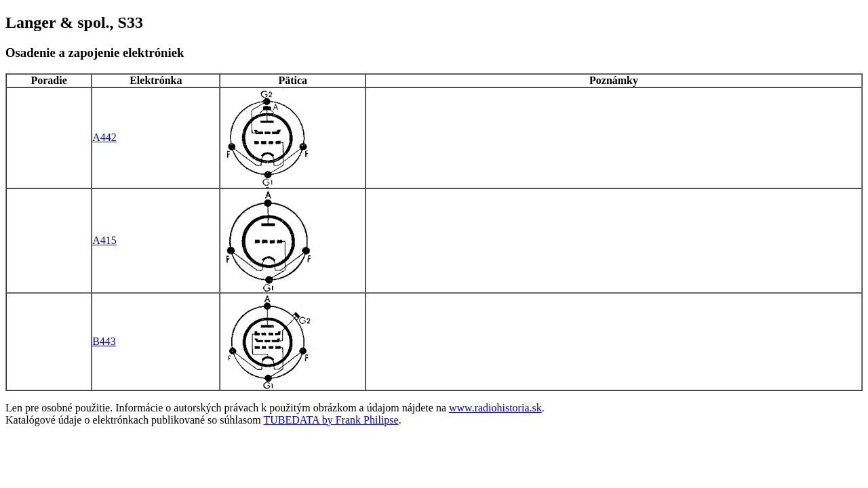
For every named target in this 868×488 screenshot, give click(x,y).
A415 (104, 240)
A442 (104, 137)
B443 (104, 341)
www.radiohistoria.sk (495, 408)
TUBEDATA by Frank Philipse (331, 420)
